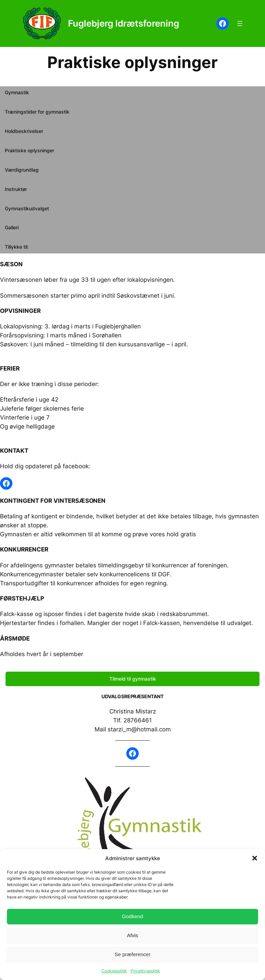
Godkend (133, 916)
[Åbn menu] (240, 23)
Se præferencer (132, 954)
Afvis (133, 935)
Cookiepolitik (114, 971)
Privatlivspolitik (145, 971)
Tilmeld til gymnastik (133, 679)
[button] (255, 858)
